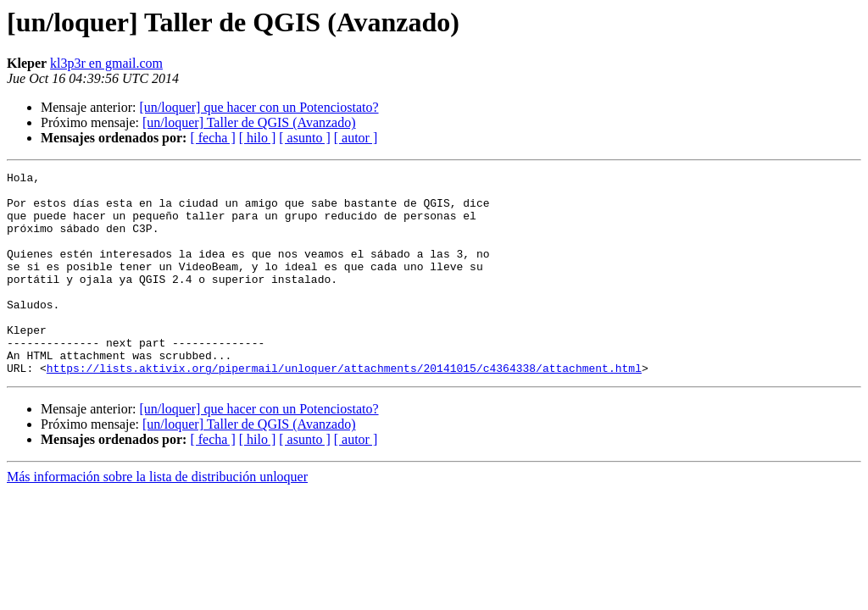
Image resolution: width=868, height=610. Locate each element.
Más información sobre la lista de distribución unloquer (157, 517)
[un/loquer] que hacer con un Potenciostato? (259, 107)
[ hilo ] (258, 138)
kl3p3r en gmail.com (106, 63)
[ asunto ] (304, 138)
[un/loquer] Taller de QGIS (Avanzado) (249, 122)
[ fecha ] (212, 138)
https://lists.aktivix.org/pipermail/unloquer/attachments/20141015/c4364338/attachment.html (344, 408)
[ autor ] (356, 138)
